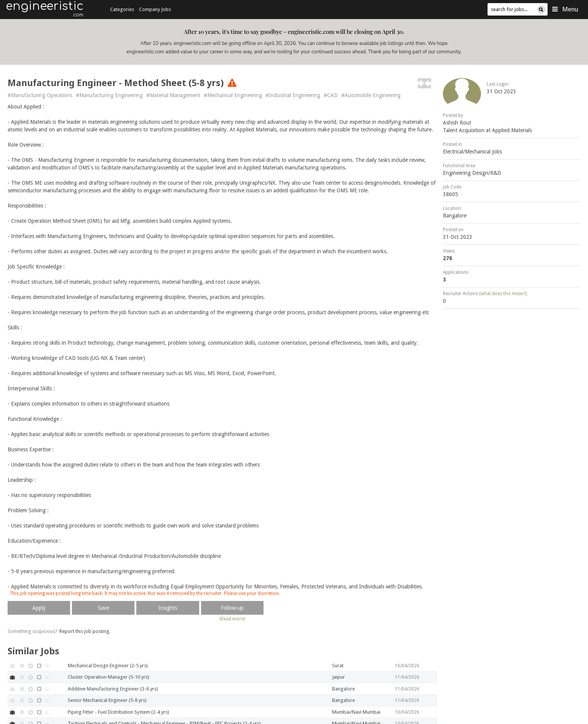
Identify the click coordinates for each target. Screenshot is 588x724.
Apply (39, 608)
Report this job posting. (85, 631)
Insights (168, 608)
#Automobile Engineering (371, 95)
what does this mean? (503, 294)
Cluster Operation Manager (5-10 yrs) (109, 677)
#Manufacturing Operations (40, 95)
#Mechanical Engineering (233, 95)
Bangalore (455, 216)
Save (103, 608)
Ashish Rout (457, 123)
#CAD (331, 95)
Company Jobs (155, 9)
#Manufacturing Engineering (109, 95)
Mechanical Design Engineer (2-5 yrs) (108, 666)
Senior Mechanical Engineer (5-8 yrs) (107, 700)
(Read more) (232, 619)
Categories (122, 9)
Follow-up (232, 608)
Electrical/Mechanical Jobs (472, 152)
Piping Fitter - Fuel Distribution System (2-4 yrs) (118, 712)
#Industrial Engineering (293, 95)
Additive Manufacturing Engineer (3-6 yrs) (113, 689)
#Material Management (173, 95)
